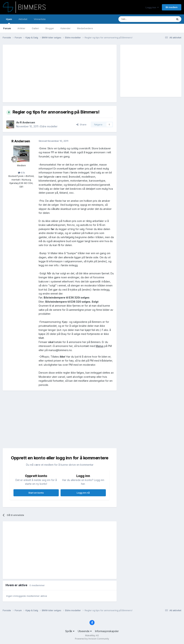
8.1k (21, 173)
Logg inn (152, 7)
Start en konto (36, 493)
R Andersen (27, 122)
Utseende (85, 631)
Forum (7, 28)
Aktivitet (23, 19)
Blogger (50, 28)
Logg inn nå (83, 493)
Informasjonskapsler (107, 631)
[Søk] (135, 19)
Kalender (66, 28)
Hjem (9, 21)
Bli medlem (172, 7)
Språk (70, 631)
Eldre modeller (49, 126)
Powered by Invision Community (92, 639)
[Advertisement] (48, 73)
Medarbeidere (85, 28)
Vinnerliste (40, 19)
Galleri (35, 28)
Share (81, 124)
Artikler (21, 28)
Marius (100, 346)
